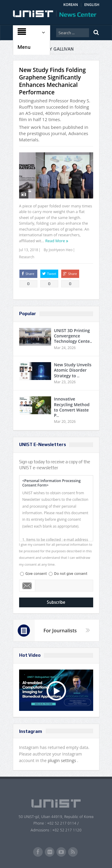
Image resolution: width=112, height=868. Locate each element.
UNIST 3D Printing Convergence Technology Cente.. (73, 336)
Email (27, 586)
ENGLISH (92, 5)
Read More (55, 241)
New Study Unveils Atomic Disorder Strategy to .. (73, 370)
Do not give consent (71, 574)
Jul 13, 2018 (29, 250)
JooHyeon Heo (61, 250)
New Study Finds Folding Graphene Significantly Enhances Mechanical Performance (52, 81)
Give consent (36, 574)
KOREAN (71, 5)
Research (27, 257)
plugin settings (63, 760)
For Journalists (60, 631)
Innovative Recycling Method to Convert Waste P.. (72, 407)
